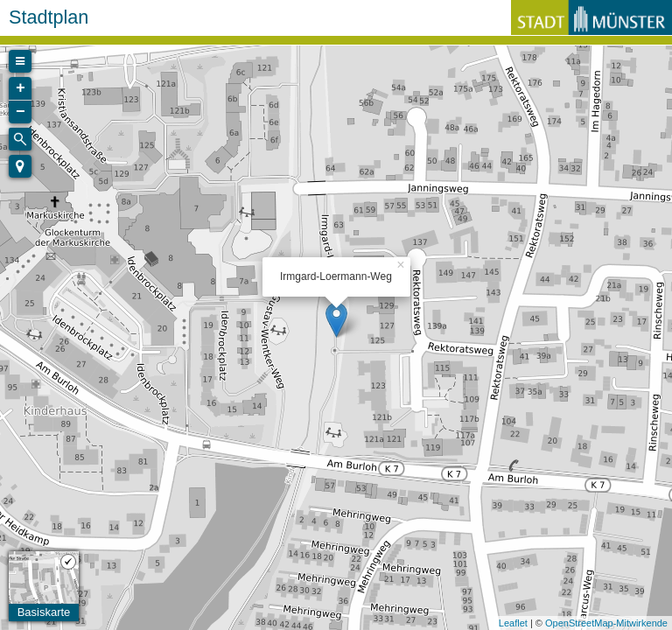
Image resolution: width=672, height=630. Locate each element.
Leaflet (513, 623)
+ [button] (21, 88)
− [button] (21, 112)
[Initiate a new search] (20, 139)
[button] (20, 166)
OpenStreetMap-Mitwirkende (606, 623)
